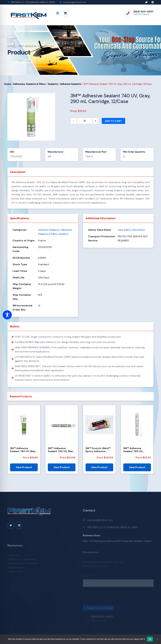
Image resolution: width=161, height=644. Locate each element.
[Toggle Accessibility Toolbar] (7, 315)
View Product (24, 467)
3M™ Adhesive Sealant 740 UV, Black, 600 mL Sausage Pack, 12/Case (62, 450)
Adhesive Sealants (71, 84)
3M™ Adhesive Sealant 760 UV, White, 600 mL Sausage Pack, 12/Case (133, 450)
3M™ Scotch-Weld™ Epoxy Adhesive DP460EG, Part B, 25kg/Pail (98, 450)
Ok (150, 639)
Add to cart (113, 121)
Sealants (53, 84)
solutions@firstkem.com (75, 2)
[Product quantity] (84, 121)
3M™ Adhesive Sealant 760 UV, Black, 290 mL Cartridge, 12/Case (24, 450)
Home (11, 46)
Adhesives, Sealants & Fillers (29, 84)
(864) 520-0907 (143, 12)
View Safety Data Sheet (131, 230)
